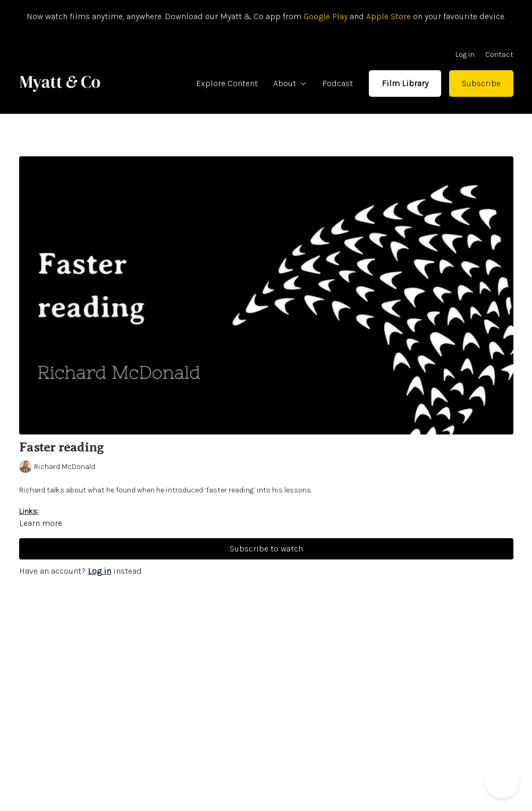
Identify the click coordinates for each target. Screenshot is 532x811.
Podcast (337, 83)
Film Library (405, 83)
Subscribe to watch (266, 549)
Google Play (324, 16)
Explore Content (227, 83)
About (290, 83)
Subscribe (481, 83)
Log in (465, 55)
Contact (499, 55)
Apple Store (389, 16)
